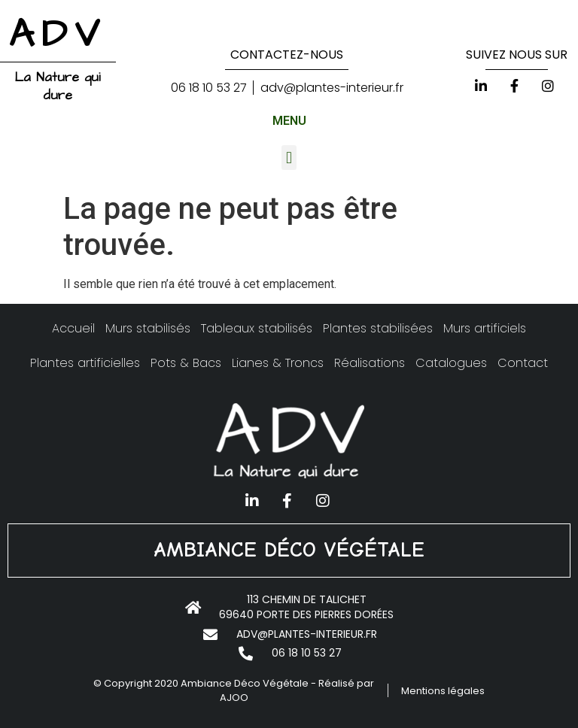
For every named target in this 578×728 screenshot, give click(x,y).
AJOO (234, 698)
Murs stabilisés (148, 328)
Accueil (73, 328)
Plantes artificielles (85, 363)
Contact (523, 363)
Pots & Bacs (186, 363)
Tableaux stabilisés (257, 328)
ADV (58, 35)
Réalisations (370, 363)
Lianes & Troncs (278, 363)
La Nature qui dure (58, 86)
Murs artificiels (485, 328)
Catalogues (451, 363)
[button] (289, 158)
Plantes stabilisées (378, 328)
